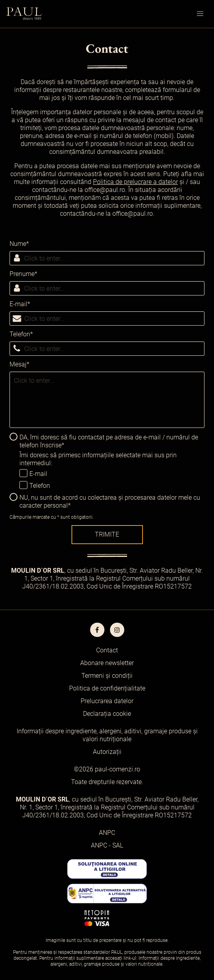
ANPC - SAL (107, 845)
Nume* (19, 244)
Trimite (107, 534)
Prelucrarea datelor (107, 701)
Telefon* (21, 334)
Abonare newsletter (107, 663)
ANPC (107, 833)
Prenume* (23, 274)
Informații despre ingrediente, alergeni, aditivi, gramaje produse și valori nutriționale (107, 735)
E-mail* (20, 304)
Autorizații (107, 752)
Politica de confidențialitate (107, 688)
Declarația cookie (107, 714)
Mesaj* (19, 364)
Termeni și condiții (107, 676)
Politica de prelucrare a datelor (135, 182)
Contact (107, 650)
